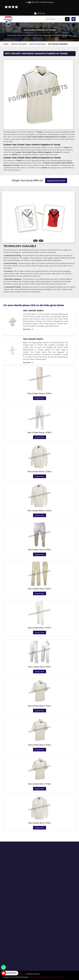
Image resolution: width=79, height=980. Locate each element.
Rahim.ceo (39, 13)
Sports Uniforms (19, 44)
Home (6, 44)
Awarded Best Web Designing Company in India (46, 977)
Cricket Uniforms (37, 44)
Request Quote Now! (56, 181)
